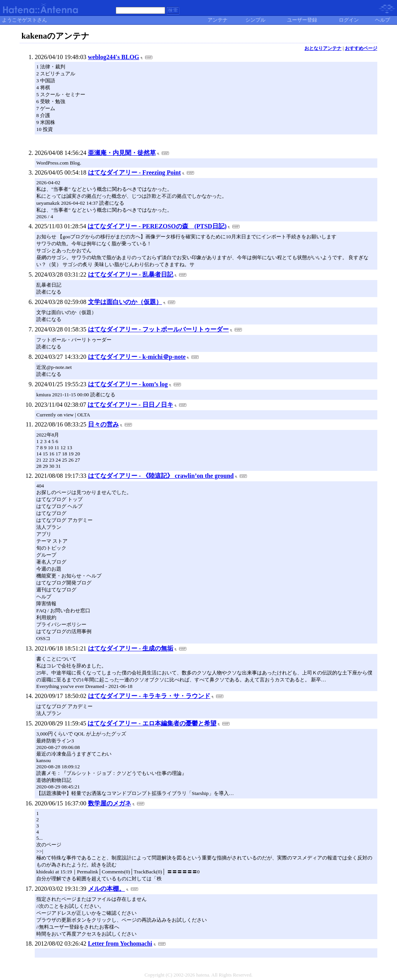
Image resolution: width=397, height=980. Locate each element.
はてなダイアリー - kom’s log (128, 384)
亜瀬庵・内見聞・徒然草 (122, 153)
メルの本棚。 (106, 889)
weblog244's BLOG (114, 57)
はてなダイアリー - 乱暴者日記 (131, 274)
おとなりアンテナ (323, 48)
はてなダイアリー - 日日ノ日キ (130, 405)
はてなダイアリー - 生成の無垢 (131, 648)
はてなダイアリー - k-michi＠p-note (137, 357)
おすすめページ (361, 48)
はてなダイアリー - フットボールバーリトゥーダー (158, 329)
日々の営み (103, 424)
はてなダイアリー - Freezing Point (134, 172)
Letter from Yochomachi (120, 943)
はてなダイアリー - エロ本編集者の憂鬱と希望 (152, 723)
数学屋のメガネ (110, 803)
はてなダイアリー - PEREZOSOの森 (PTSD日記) (157, 226)
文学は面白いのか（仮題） (125, 302)
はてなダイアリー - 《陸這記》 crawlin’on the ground (161, 476)
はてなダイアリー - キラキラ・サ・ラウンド (149, 696)
